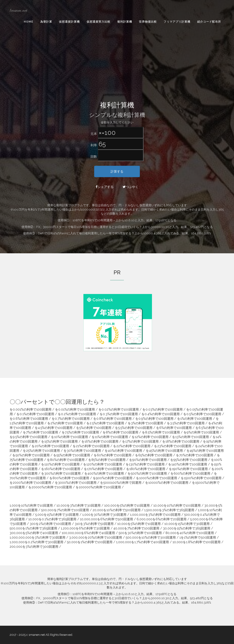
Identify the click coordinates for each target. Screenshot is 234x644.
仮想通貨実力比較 (98, 22)
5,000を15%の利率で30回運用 (57, 515)
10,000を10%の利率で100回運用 (177, 505)
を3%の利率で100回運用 (145, 423)
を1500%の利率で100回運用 (201, 478)
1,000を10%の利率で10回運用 (31, 505)
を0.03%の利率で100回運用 (162, 409)
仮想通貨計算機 (69, 22)
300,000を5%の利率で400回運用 (34, 533)
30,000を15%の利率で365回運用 (187, 528)
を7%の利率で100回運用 (40, 432)
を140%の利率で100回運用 (188, 464)
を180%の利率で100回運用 (146, 469)
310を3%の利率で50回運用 (94, 524)
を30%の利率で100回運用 (82, 451)
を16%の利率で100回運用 (100, 441)
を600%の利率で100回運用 (190, 473)
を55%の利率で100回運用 (72, 455)
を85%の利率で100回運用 (107, 460)
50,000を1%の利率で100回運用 (90, 542)
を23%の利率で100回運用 (173, 446)
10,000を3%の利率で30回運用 (78, 505)
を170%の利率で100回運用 (103, 469)
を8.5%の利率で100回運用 (161, 432)
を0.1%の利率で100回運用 (35, 414)
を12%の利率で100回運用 (150, 437)
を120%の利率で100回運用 (103, 464)
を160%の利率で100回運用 (61, 469)
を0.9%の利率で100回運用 (154, 419)
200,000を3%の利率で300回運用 (34, 547)
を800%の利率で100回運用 (69, 478)
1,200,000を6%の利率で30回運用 (85, 528)
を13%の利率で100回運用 (190, 437)
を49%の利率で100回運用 (205, 451)
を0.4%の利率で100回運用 (161, 414)
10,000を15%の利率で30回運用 (187, 524)
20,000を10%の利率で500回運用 (117, 510)
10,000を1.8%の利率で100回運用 (197, 542)
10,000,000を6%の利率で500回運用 (106, 519)
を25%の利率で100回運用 (41, 451)
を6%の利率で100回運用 (174, 428)
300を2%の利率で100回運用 (50, 524)
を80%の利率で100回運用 (66, 460)
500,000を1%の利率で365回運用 (33, 528)
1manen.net (18, 10)
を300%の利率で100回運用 (61, 473)
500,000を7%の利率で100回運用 (65, 510)
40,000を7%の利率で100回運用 (136, 528)
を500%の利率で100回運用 (147, 473)
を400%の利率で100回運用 (104, 473)
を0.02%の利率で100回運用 (119, 409)
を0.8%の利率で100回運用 (112, 419)
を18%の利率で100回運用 (181, 441)
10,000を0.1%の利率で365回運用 (52, 519)
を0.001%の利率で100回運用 (31, 409)
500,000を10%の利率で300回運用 (151, 537)
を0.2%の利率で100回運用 (77, 414)
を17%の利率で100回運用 (140, 441)
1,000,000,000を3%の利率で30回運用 (37, 537)
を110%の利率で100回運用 (60, 464)
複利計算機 (125, 22)
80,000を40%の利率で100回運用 (190, 533)
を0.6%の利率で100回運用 (29, 419)
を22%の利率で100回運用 (132, 446)
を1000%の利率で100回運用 (157, 478)
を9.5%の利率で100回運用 (28, 437)
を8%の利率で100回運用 (120, 432)
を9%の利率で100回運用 (201, 432)
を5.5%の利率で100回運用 (134, 428)
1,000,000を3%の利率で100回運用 (155, 515)
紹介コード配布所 (209, 22)
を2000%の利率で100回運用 (30, 483)
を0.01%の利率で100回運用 (75, 409)
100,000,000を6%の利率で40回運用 (88, 533)
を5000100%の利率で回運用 (121, 483)
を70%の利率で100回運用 (195, 455)
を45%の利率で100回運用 (164, 451)
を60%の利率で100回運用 (113, 455)
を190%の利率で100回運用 (188, 469)
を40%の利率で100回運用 (123, 451)
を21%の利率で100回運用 (91, 446)
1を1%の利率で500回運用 (198, 537)
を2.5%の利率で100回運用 (105, 423)
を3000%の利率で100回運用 (76, 483)
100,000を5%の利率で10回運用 (127, 505)
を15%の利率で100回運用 (59, 441)
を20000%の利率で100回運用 (50, 487)
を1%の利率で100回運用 (195, 419)
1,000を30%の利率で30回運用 (104, 515)
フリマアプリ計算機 (177, 22)
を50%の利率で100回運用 (31, 455)
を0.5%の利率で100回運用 (202, 414)
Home (29, 22)
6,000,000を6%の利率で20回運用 (162, 519)
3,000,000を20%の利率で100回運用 (96, 537)
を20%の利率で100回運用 (50, 446)
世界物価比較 (148, 22)
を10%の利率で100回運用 (69, 437)
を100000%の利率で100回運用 (98, 487)
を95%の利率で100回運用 (189, 460)
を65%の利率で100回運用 (154, 455)
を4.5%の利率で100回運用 (54, 428)
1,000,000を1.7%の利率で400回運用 (142, 542)
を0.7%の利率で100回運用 (71, 419)
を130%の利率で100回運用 (145, 464)
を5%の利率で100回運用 (94, 428)
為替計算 (46, 22)
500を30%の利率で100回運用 (140, 533)
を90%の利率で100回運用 (148, 460)
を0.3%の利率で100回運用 (119, 414)
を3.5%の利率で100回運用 (186, 423)
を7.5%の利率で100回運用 (80, 432)
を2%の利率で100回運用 (65, 423)
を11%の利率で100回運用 (110, 437)
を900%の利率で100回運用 (113, 478)
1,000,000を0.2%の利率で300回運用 (36, 542)
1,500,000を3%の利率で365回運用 (169, 510)
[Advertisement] (117, 67)
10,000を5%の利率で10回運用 (139, 524)
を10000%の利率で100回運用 (167, 483)
